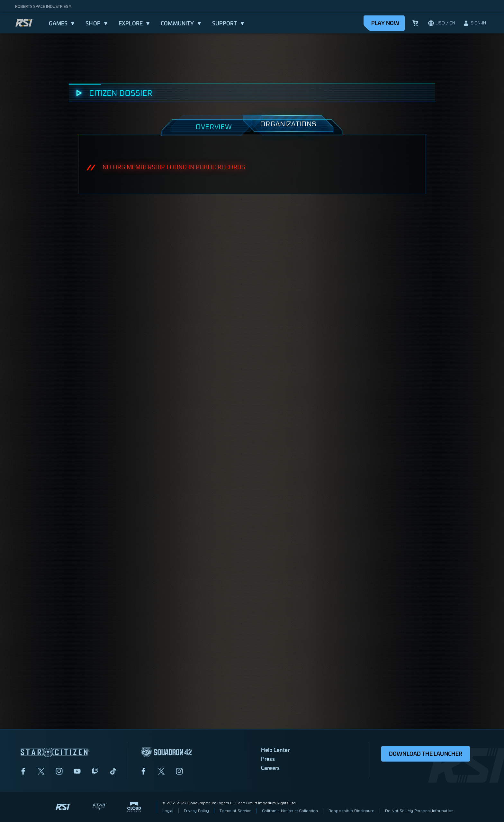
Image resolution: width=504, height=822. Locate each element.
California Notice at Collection (290, 811)
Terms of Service (235, 811)
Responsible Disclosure (351, 811)
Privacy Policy (197, 811)
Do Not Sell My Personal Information (419, 811)
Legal (168, 811)
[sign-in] (474, 23)
